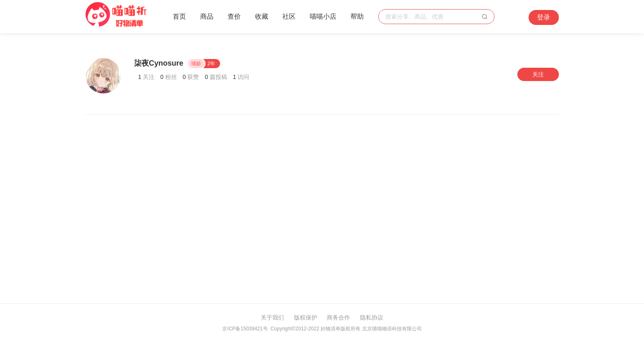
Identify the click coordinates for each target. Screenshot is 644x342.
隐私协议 (372, 317)
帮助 (357, 16)
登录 (544, 17)
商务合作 (338, 317)
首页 (179, 16)
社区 (289, 16)
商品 (207, 16)
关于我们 (272, 317)
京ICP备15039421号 (245, 329)
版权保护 (306, 317)
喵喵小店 (323, 16)
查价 (234, 16)
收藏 (262, 16)
